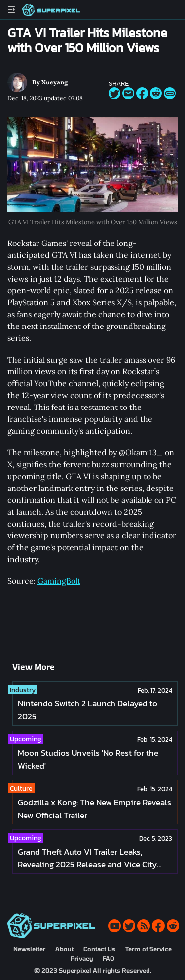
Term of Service (148, 949)
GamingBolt (59, 581)
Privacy (82, 958)
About (64, 949)
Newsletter (29, 949)
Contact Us (99, 949)
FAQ (109, 958)
